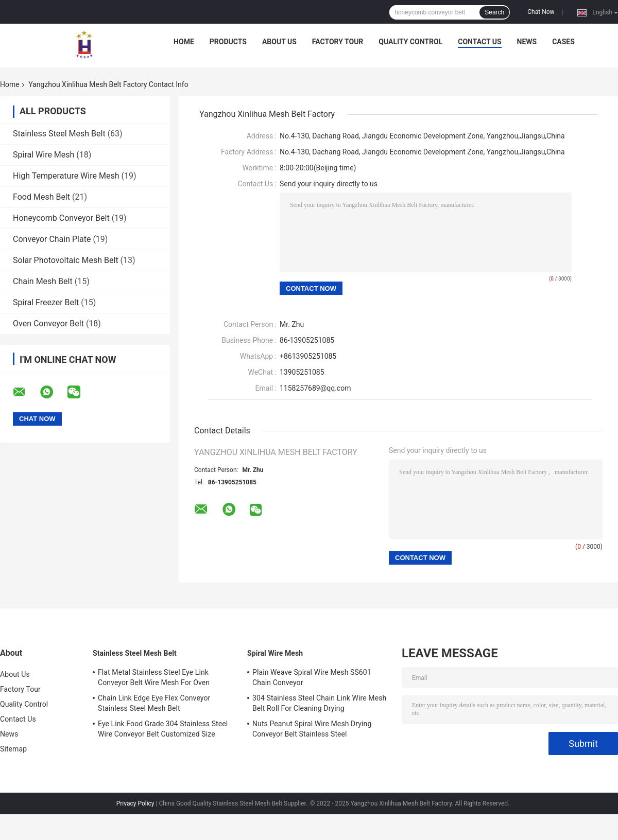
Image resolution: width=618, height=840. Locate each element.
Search (494, 12)
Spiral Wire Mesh (44, 155)
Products (228, 42)
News (527, 42)
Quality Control (410, 42)
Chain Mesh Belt (43, 281)
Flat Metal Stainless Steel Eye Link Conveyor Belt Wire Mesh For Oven (154, 677)
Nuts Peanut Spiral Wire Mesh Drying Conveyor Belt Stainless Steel (312, 729)
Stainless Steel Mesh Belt (59, 134)
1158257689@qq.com (315, 388)
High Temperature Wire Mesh (66, 176)
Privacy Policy (135, 803)
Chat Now (541, 12)
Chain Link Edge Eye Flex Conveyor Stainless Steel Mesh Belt (154, 703)
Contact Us (479, 42)
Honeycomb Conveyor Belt (61, 218)
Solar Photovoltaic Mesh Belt (66, 260)
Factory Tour (338, 42)
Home (184, 42)
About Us (279, 42)
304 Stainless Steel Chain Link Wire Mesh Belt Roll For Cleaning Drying (319, 703)
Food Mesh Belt (41, 197)
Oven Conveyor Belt (48, 323)
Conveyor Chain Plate (52, 239)
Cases (563, 42)
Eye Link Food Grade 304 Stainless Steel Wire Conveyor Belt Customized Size (163, 729)
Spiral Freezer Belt (46, 302)
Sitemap (13, 749)
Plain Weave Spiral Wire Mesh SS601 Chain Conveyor (312, 677)
